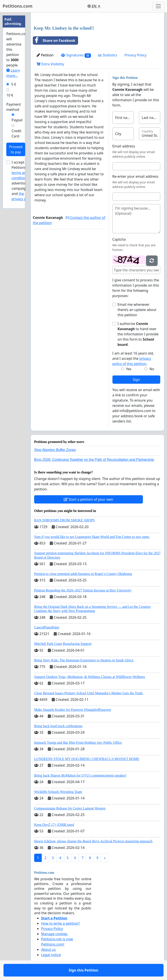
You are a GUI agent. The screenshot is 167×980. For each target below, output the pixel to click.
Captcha (119, 239)
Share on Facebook (54, 41)
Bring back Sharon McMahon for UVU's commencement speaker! (80, 775)
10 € (10, 95)
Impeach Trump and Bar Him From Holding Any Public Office (78, 743)
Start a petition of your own (88, 499)
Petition (45, 55)
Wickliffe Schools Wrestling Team (58, 792)
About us (48, 950)
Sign (136, 380)
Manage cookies (54, 934)
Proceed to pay (16, 149)
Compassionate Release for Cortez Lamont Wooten (70, 808)
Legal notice (51, 955)
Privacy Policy (136, 55)
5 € (14, 84)
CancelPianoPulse (47, 627)
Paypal (17, 120)
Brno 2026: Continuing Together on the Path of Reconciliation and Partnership (94, 460)
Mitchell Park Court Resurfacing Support (63, 644)
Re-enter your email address (135, 176)
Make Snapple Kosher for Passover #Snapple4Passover (73, 710)
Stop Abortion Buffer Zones (55, 450)
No (152, 369)
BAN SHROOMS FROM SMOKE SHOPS (64, 520)
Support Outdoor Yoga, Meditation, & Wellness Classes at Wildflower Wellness (90, 677)
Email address (124, 146)
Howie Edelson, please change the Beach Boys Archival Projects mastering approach (93, 841)
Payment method (13, 107)
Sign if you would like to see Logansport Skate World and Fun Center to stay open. (92, 537)
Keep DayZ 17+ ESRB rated (54, 825)
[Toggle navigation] (158, 6)
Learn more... (13, 73)
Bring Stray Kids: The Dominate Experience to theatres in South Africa (84, 660)
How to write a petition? (60, 923)
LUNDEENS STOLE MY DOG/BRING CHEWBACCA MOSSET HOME (87, 759)
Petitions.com (18, 6)
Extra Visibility (50, 64)
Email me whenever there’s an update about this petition (137, 310)
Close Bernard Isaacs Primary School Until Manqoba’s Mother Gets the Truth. (89, 693)
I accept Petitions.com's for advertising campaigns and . (24, 181)
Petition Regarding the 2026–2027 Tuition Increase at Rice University (83, 590)
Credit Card (16, 133)
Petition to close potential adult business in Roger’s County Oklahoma (83, 574)
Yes (129, 369)
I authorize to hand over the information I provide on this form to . (138, 334)
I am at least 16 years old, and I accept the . (133, 358)
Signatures (76, 55)
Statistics (108, 55)
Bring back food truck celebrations (58, 726)
